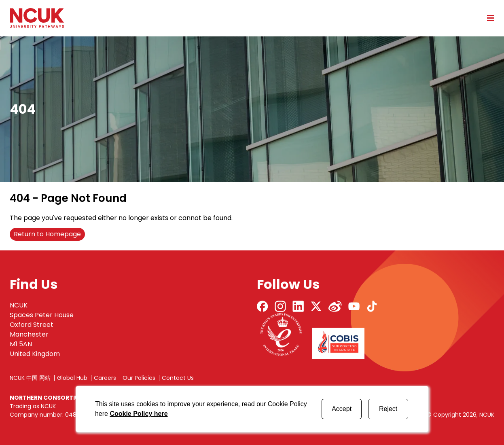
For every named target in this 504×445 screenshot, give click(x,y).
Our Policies (139, 378)
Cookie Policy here (139, 414)
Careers (105, 378)
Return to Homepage (47, 234)
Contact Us (178, 378)
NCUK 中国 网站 (30, 378)
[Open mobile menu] (488, 18)
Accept (342, 409)
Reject (388, 409)
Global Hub (72, 378)
